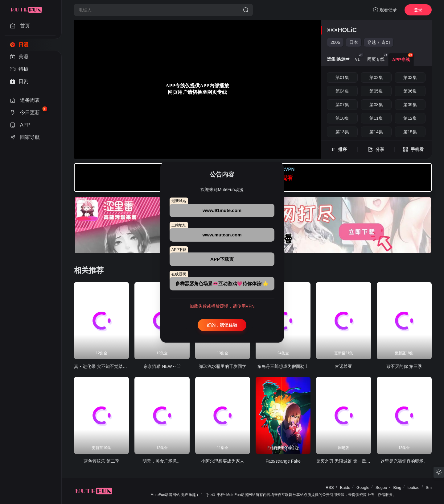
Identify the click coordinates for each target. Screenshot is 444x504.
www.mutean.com (222, 235)
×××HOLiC (342, 30)
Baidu (345, 487)
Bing (397, 487)
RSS (330, 487)
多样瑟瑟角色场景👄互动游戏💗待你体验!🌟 (222, 283)
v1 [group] (359, 57)
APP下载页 (222, 259)
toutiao (413, 487)
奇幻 (386, 42)
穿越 (372, 42)
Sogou (381, 487)
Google (363, 487)
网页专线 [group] (378, 57)
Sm (429, 487)
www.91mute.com (222, 210)
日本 (354, 42)
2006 (335, 42)
